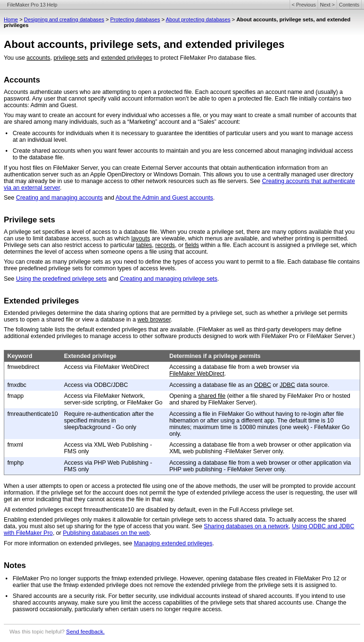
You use (15, 58)
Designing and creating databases (64, 19)
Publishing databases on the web (106, 533)
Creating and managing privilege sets (169, 279)
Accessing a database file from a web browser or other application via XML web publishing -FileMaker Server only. (260, 448)
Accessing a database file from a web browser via (234, 367)
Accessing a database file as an (212, 385)
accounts (38, 58)
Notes (15, 565)
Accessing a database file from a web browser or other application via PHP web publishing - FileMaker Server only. (260, 466)
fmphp (15, 463)
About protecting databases (198, 19)
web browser (154, 320)
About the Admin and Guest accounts (164, 198)
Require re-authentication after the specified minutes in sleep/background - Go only (109, 421)
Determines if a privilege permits (215, 356)
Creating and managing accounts (59, 198)
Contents (349, 5)
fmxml (15, 445)
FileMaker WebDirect (197, 374)
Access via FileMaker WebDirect (106, 367)
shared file (212, 396)
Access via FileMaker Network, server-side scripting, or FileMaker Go (113, 399)
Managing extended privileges (173, 543)
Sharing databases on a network (246, 526)
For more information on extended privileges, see (69, 543)
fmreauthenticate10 (32, 414)
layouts (141, 238)
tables (144, 245)
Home (11, 19)
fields (192, 245)
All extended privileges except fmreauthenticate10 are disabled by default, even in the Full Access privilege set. (149, 510)
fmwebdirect (23, 367)
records (165, 245)
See (10, 198)
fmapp (15, 396)
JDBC (287, 385)
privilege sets (71, 58)
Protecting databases (135, 19)
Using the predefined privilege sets (61, 279)
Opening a (184, 396)
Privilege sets (29, 220)
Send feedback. (86, 631)
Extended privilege (90, 356)
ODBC (263, 385)
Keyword (20, 356)
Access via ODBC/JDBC (96, 385)
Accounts (22, 80)
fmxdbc (17, 385)
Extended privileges (41, 301)
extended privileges (126, 58)
